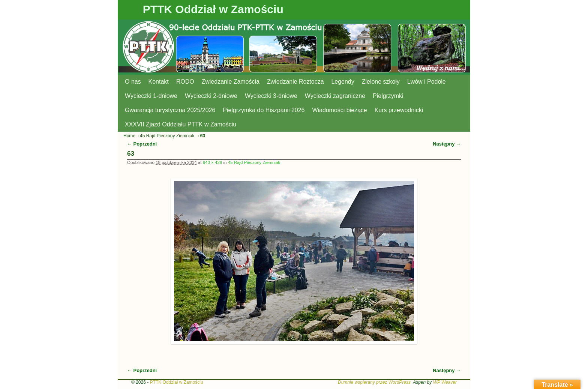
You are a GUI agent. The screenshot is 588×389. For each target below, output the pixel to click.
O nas (133, 82)
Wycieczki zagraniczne (335, 96)
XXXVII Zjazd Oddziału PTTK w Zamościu (181, 124)
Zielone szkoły (381, 82)
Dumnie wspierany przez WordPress (374, 382)
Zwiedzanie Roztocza (295, 82)
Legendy (343, 82)
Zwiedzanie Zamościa (231, 82)
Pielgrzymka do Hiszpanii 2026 (264, 110)
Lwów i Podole (427, 82)
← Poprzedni (142, 144)
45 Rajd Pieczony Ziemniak (167, 136)
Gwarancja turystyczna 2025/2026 (170, 110)
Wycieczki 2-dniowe (211, 96)
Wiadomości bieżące (339, 110)
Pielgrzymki (388, 96)
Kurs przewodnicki (399, 110)
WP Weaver (445, 382)
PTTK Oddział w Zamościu (213, 9)
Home (129, 136)
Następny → (447, 144)
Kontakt (159, 82)
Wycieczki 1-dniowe (151, 96)
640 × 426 (213, 162)
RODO (185, 82)
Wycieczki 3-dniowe (271, 96)
